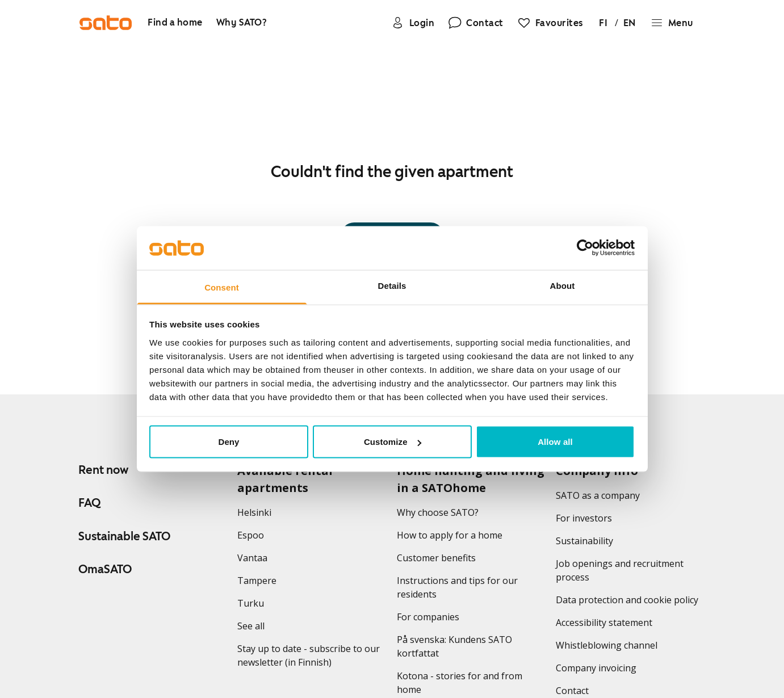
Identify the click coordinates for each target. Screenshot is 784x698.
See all (251, 626)
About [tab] (563, 285)
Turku (251, 603)
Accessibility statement (604, 623)
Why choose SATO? (438, 512)
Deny (229, 442)
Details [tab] (392, 285)
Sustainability (584, 541)
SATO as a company (598, 495)
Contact (572, 691)
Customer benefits (436, 558)
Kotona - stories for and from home (460, 683)
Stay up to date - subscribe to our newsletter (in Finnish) (309, 655)
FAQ (89, 503)
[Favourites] (550, 23)
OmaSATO (105, 569)
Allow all (555, 442)
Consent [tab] (222, 287)
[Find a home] (175, 23)
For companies (428, 617)
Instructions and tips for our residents (457, 587)
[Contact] (476, 23)
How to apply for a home (450, 535)
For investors (584, 518)
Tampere (257, 581)
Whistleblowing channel (607, 645)
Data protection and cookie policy (627, 600)
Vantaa (252, 558)
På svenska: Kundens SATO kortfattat (454, 646)
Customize (393, 442)
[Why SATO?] (242, 23)
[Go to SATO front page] (106, 23)
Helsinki (254, 512)
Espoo (251, 535)
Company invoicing (596, 668)
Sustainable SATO (124, 536)
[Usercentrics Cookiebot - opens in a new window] (585, 248)
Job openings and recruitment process (620, 570)
